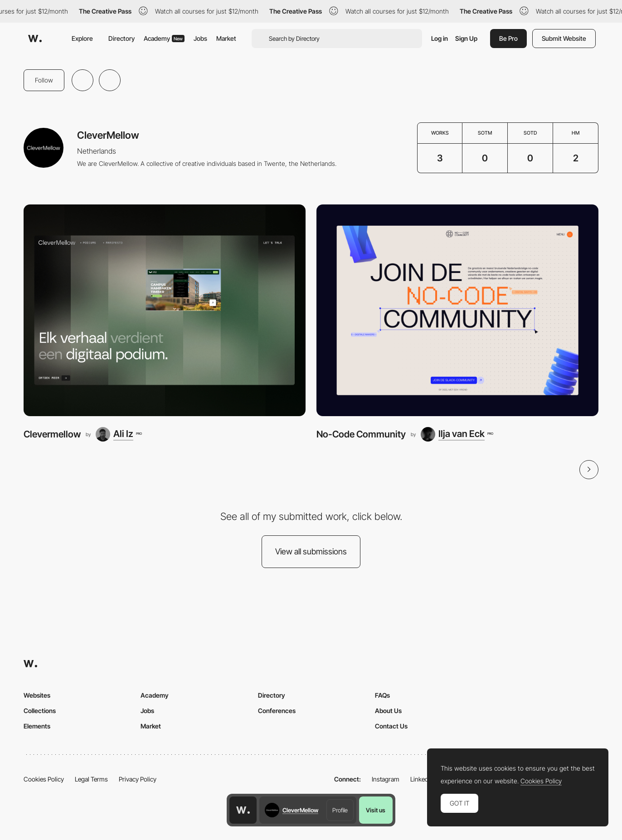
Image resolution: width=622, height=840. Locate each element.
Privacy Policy (138, 779)
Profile (340, 810)
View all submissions (311, 551)
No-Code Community (361, 434)
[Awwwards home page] (243, 810)
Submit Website (564, 38)
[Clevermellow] (165, 310)
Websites (37, 695)
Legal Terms (91, 779)
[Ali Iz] (119, 434)
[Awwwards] (35, 39)
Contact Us (391, 726)
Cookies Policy (44, 779)
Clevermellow (52, 434)
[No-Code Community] (457, 310)
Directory (121, 38)
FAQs (382, 695)
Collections (40, 711)
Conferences (277, 711)
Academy (164, 38)
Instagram (386, 779)
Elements (37, 726)
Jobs (200, 38)
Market (226, 38)
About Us (388, 711)
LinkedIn (422, 779)
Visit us (376, 810)
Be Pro (508, 38)
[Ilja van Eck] (457, 434)
